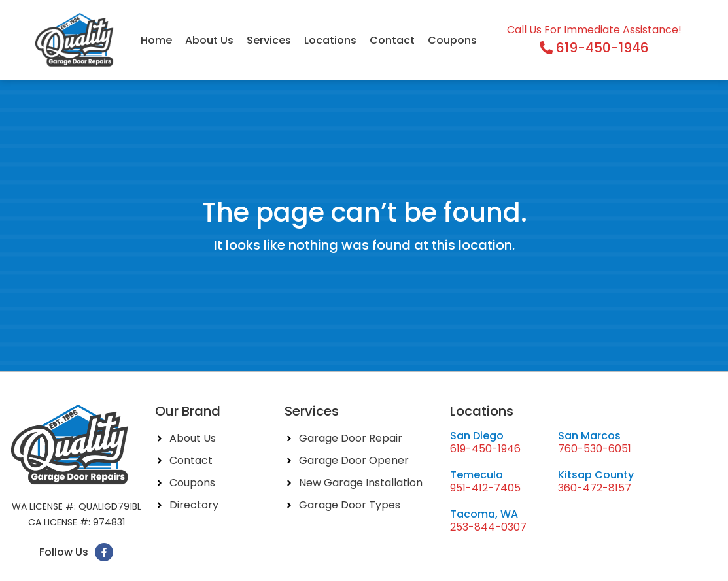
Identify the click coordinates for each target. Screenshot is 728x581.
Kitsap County (596, 475)
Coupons (452, 40)
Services (269, 40)
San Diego (477, 436)
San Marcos (589, 436)
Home (156, 40)
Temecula (477, 475)
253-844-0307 (488, 527)
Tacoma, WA (484, 514)
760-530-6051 (595, 449)
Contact (392, 40)
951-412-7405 (485, 488)
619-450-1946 (485, 449)
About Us (209, 40)
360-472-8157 (595, 488)
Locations (330, 40)
